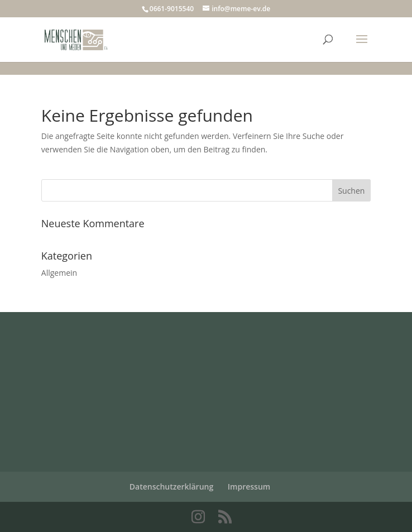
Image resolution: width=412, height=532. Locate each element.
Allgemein (59, 273)
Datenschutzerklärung (171, 487)
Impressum (249, 487)
